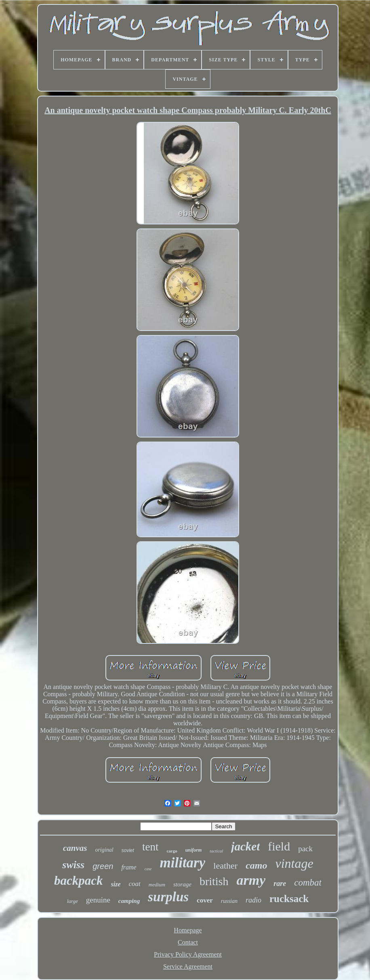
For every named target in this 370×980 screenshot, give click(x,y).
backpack (79, 881)
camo (256, 865)
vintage (294, 863)
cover (205, 900)
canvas (75, 848)
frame (129, 867)
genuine (98, 900)
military (183, 863)
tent (150, 847)
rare (280, 884)
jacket (245, 846)
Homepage (188, 930)
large (73, 901)
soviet (128, 850)
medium (157, 885)
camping (129, 901)
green (103, 866)
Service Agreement (188, 966)
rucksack (289, 899)
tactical (216, 851)
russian (229, 901)
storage (182, 884)
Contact (188, 942)
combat (308, 883)
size (116, 884)
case (148, 869)
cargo (172, 851)
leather (225, 866)
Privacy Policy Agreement (188, 954)
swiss (73, 865)
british (214, 881)
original (104, 850)
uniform (194, 850)
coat (135, 884)
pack (305, 849)
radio (253, 900)
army (251, 880)
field (279, 846)
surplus (168, 897)
